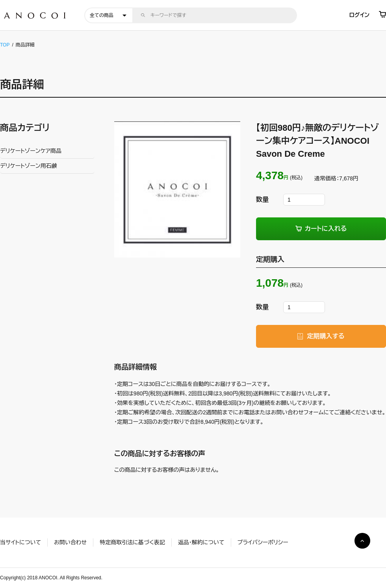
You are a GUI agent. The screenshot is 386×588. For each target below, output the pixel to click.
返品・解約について (201, 542)
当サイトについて (20, 542)
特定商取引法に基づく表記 (132, 542)
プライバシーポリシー (263, 542)
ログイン (359, 15)
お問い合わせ (70, 542)
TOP (5, 45)
